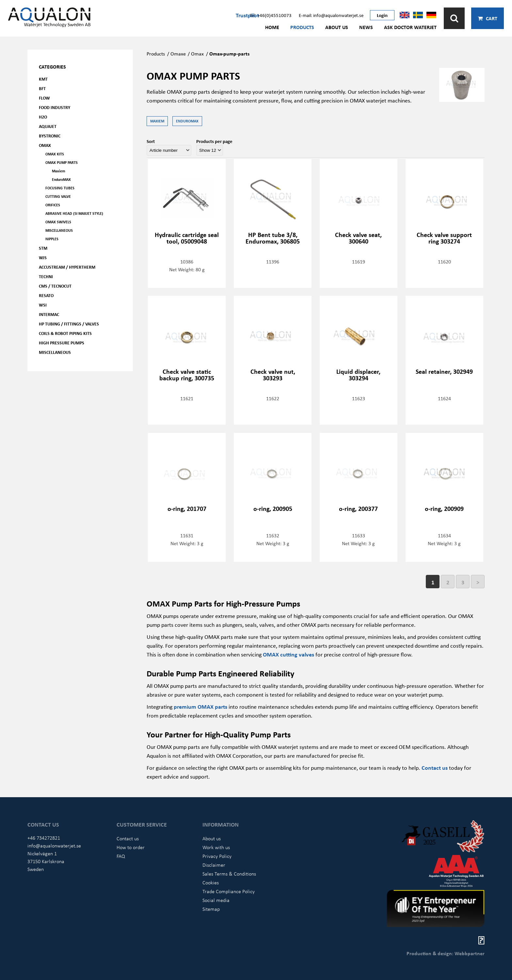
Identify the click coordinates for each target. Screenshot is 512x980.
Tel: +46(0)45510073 (271, 15)
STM (43, 248)
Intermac (49, 314)
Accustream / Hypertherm (67, 267)
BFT (42, 88)
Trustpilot (247, 15)
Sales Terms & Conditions (229, 874)
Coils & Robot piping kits (65, 333)
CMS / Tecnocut (55, 286)
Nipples (52, 239)
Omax (197, 54)
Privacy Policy (217, 856)
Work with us (216, 847)
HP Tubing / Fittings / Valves (69, 324)
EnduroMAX (61, 179)
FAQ (121, 856)
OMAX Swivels (58, 222)
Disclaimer (214, 865)
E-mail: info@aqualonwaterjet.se (331, 15)
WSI (43, 305)
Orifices (53, 205)
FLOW (44, 98)
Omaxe (178, 54)
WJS (43, 257)
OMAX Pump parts (62, 162)
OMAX (45, 145)
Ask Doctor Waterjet (410, 27)
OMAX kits (55, 154)
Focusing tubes (60, 188)
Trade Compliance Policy (229, 891)
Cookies (211, 882)
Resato (46, 295)
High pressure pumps (62, 343)
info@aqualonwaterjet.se (54, 846)
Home (272, 27)
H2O (43, 117)
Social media (216, 900)
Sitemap (211, 909)
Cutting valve (58, 196)
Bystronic (50, 136)
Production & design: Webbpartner (446, 953)
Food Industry (55, 107)
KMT (43, 79)
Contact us (435, 767)
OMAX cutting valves (288, 654)
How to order (131, 847)
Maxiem (59, 171)
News (366, 27)
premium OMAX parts (200, 706)
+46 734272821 (44, 838)
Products (302, 27)
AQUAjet (48, 126)
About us (337, 27)
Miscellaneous (59, 230)
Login (382, 15)
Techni (46, 276)
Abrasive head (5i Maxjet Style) (74, 213)
